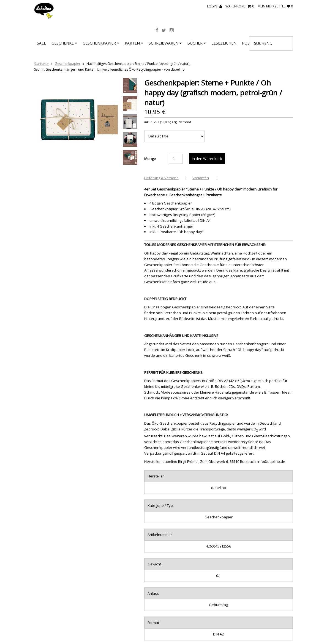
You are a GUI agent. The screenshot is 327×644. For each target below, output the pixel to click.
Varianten (201, 178)
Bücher (197, 43)
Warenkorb (240, 6)
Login (214, 6)
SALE (41, 43)
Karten (134, 43)
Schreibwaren (165, 43)
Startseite (41, 64)
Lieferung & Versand (161, 178)
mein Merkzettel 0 (275, 6)
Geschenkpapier (101, 43)
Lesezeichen (224, 43)
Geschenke (64, 43)
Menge (150, 159)
